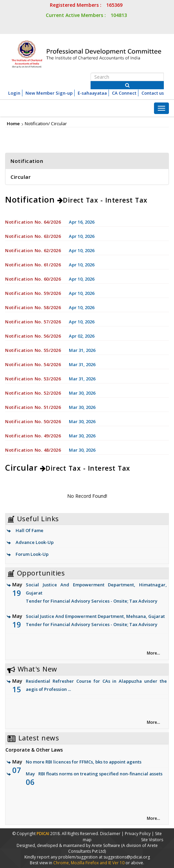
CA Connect (124, 93)
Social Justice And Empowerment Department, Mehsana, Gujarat (90, 621)
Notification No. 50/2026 (33, 421)
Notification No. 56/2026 (33, 336)
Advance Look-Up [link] (35, 542)
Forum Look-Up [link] (32, 554)
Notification (27, 161)
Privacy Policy (138, 834)
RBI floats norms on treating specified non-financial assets (100, 774)
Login (14, 93)
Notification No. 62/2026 (33, 250)
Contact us (153, 93)
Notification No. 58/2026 (33, 307)
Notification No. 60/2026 (33, 279)
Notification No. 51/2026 (33, 407)
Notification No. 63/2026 (33, 236)
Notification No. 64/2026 (33, 222)
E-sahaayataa (92, 93)
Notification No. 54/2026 (33, 364)
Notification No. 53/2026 (33, 379)
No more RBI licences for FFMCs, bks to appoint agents (84, 762)
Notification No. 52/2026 (33, 393)
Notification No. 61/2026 (33, 265)
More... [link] (153, 653)
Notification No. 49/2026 (33, 436)
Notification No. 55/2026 (33, 350)
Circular (21, 177)
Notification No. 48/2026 (33, 450)
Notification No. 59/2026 (33, 293)
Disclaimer (110, 834)
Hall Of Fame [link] (30, 530)
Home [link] (13, 124)
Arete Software (106, 845)
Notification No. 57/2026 (33, 322)
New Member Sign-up (49, 93)
